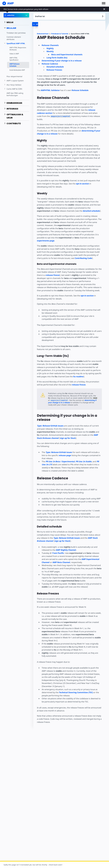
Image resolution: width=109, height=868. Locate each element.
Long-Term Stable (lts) (57, 58)
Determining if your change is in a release (62, 61)
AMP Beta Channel (61, 556)
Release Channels (50, 45)
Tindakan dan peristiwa (16, 33)
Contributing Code (83, 252)
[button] (104, 3)
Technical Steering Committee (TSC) (76, 686)
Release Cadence (50, 64)
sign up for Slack (53, 432)
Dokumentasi (43, 34)
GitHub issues (50, 420)
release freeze (53, 269)
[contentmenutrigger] (69, 16)
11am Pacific (58, 547)
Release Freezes (54, 70)
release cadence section (88, 110)
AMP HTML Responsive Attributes (17, 49)
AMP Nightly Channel (66, 544)
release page (65, 449)
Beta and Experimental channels (67, 54)
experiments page (85, 235)
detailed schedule (91, 208)
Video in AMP (14, 54)
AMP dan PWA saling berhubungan (15, 94)
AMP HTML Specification (14, 59)
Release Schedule (80, 90)
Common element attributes (14, 38)
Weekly (50, 51)
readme (78, 370)
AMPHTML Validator (50, 90)
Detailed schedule (55, 67)
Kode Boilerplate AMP (17, 70)
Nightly (50, 48)
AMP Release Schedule (15, 65)
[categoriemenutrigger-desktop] (41, 24)
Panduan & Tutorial (60, 34)
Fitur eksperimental (14, 76)
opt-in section (82, 181)
